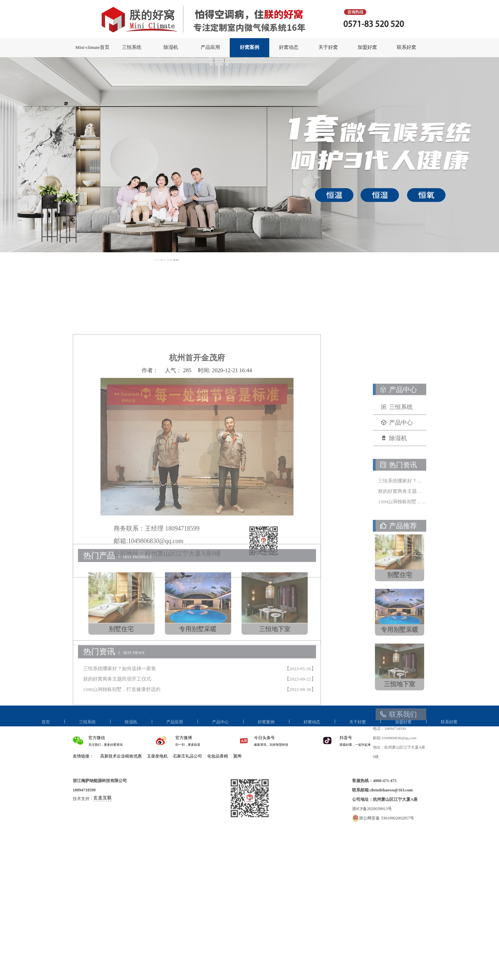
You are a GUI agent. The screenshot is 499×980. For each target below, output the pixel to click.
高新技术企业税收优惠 (121, 756)
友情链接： (83, 756)
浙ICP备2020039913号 (372, 823)
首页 (46, 728)
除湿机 (171, 47)
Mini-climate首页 (92, 47)
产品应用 (210, 47)
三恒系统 (132, 47)
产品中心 (220, 728)
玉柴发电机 (157, 756)
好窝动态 (289, 47)
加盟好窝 (367, 47)
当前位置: (185, 260)
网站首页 (188, 260)
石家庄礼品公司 (187, 756)
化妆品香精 (218, 756)
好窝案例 (249, 47)
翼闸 (237, 756)
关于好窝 (328, 47)
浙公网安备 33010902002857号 (383, 833)
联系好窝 (406, 47)
